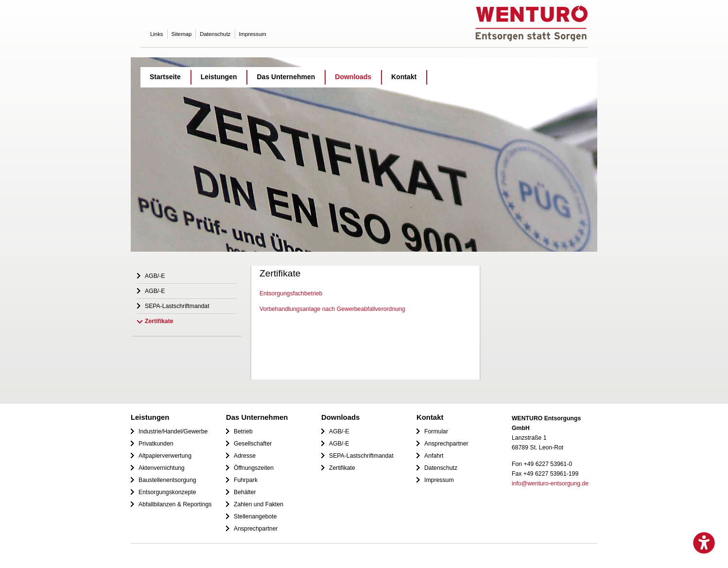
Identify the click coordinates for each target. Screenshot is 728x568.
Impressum (253, 34)
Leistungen (219, 77)
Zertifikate (159, 321)
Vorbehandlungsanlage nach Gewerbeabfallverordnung (332, 309)
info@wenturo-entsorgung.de (550, 483)
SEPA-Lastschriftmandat (177, 306)
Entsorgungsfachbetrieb (291, 293)
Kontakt (404, 77)
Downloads (353, 77)
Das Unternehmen (286, 77)
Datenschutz (215, 34)
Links (157, 34)
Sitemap (182, 34)
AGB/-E (155, 276)
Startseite (165, 77)
